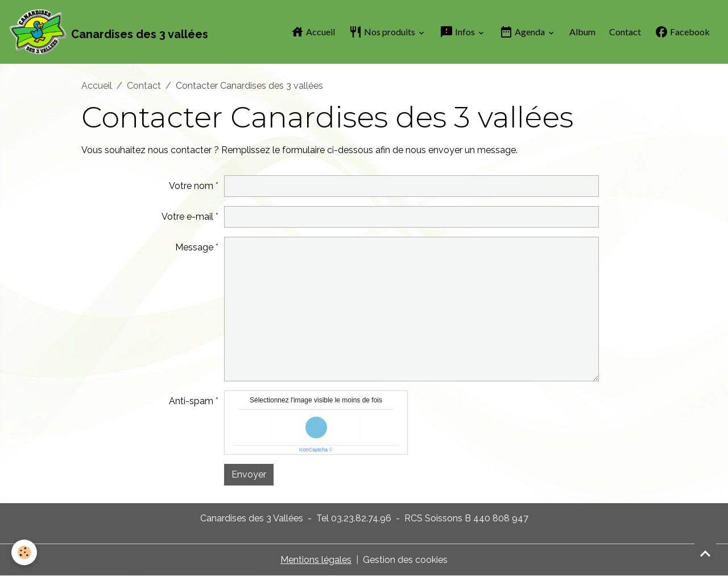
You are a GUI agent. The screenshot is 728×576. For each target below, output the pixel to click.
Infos (458, 32)
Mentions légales (316, 560)
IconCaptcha (314, 450)
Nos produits (383, 32)
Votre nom (191, 186)
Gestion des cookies (405, 560)
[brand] (109, 32)
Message (194, 247)
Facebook (682, 32)
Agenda (523, 32)
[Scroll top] (705, 553)
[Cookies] (24, 552)
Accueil (313, 32)
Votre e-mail (187, 217)
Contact (625, 32)
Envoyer (249, 474)
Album (582, 32)
